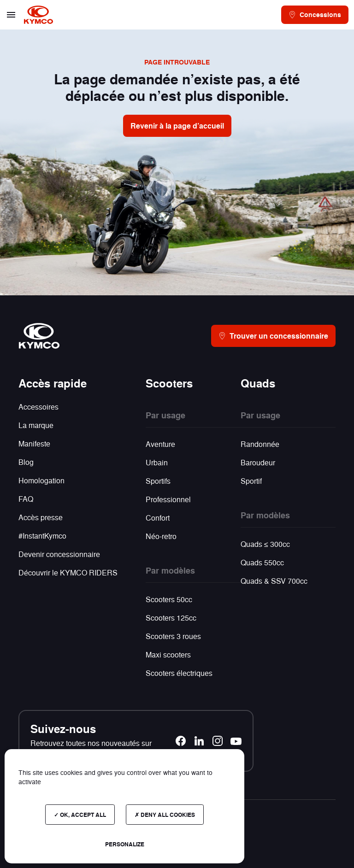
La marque (36, 425)
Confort (158, 518)
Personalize (125, 844)
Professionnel (168, 499)
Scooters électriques (179, 673)
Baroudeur (258, 462)
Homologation (41, 480)
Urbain (157, 462)
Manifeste (34, 443)
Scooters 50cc (169, 599)
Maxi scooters (168, 654)
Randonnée (260, 444)
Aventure (160, 444)
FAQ (26, 499)
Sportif (251, 481)
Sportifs (158, 481)
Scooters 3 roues (173, 636)
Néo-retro (161, 536)
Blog (26, 462)
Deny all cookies (165, 815)
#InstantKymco (42, 536)
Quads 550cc (262, 562)
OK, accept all (80, 815)
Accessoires (38, 407)
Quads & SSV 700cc (274, 581)
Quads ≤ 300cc (265, 544)
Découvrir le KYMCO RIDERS (68, 572)
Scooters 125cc (171, 618)
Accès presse (41, 517)
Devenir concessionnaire (59, 554)
